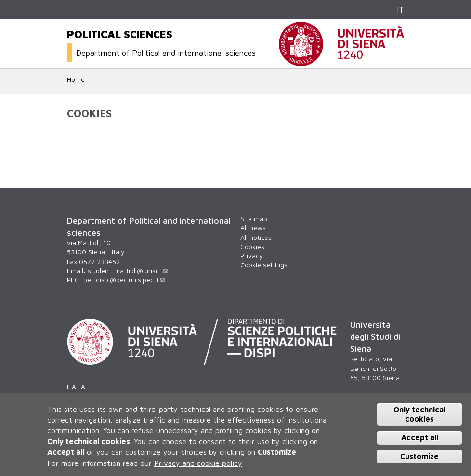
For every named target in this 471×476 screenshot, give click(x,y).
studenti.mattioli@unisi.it (128, 271)
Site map (254, 219)
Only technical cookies (419, 414)
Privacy (251, 256)
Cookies (252, 247)
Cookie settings (264, 265)
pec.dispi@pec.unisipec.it (124, 280)
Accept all (420, 437)
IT (400, 9)
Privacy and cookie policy (198, 463)
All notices (256, 238)
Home (76, 79)
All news (253, 228)
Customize (419, 456)
